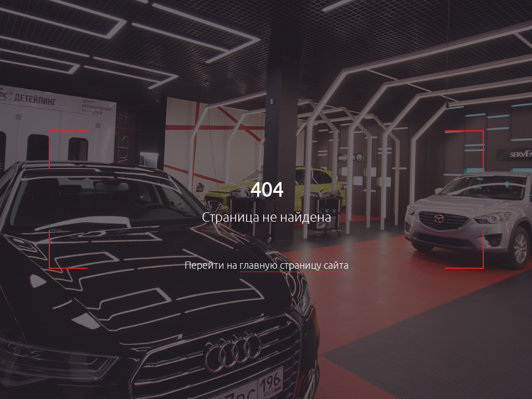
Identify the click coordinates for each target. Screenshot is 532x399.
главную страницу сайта (294, 265)
